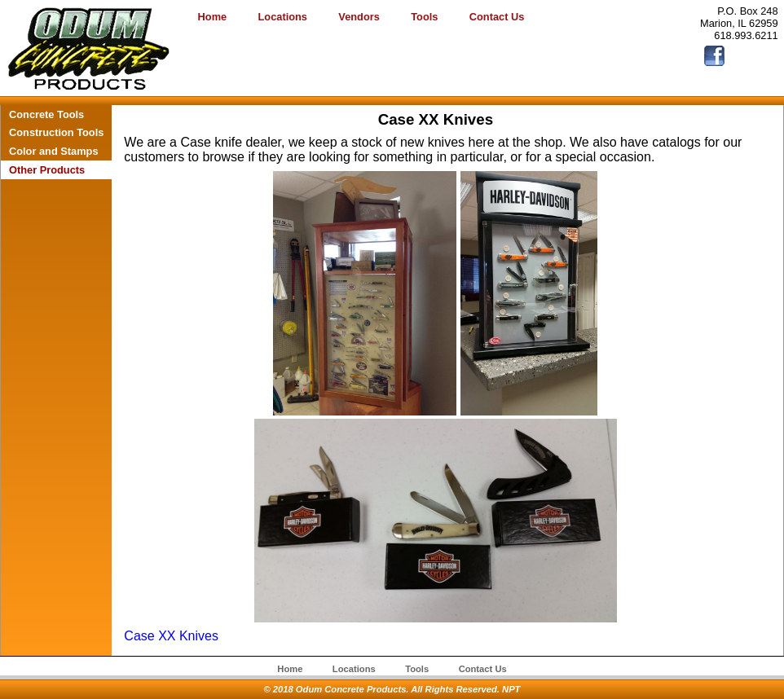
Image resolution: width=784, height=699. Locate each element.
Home (213, 17)
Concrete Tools (46, 114)
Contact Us (497, 17)
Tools (424, 17)
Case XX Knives (171, 636)
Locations (283, 17)
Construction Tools (56, 132)
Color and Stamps (54, 151)
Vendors (359, 17)
